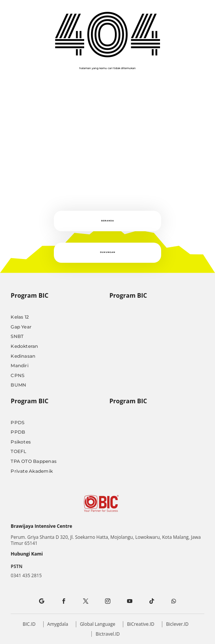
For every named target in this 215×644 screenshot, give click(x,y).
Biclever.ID (177, 624)
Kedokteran (24, 346)
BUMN (18, 385)
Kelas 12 (20, 317)
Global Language (98, 624)
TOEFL (18, 451)
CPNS (17, 375)
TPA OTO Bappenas (34, 461)
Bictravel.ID (107, 634)
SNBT (17, 336)
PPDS (17, 422)
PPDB (18, 432)
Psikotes (21, 442)
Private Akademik (32, 471)
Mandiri (20, 365)
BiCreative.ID (141, 624)
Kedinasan (23, 356)
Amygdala (58, 624)
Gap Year (21, 327)
